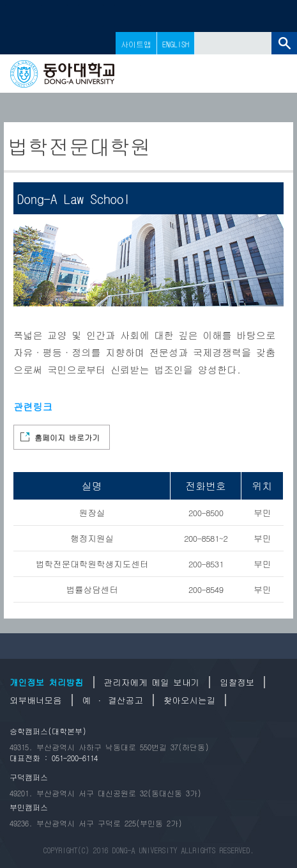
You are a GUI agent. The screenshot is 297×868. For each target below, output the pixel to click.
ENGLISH (176, 44)
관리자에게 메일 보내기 (152, 682)
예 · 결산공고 (113, 700)
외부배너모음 (36, 700)
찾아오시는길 (190, 700)
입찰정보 (237, 682)
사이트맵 (136, 44)
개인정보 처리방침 (47, 682)
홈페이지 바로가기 (67, 437)
